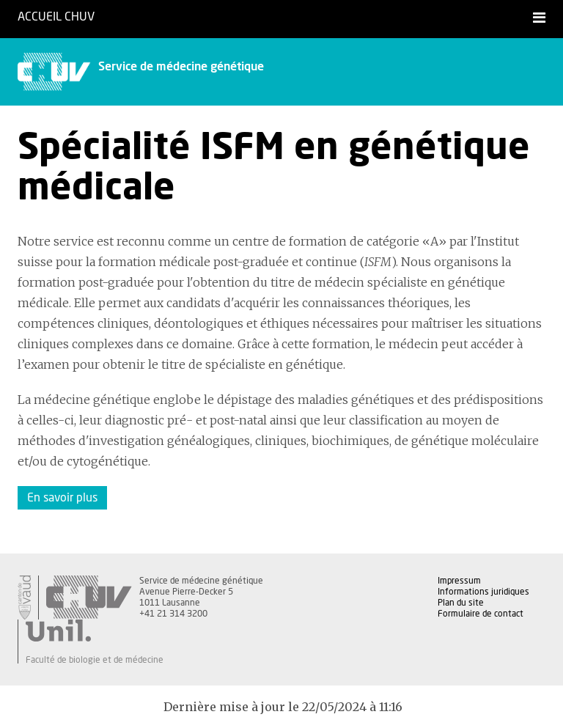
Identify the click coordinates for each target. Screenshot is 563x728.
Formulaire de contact (481, 614)
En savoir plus (62, 498)
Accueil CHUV (56, 17)
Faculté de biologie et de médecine (95, 660)
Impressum (459, 581)
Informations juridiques (483, 592)
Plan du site (461, 603)
